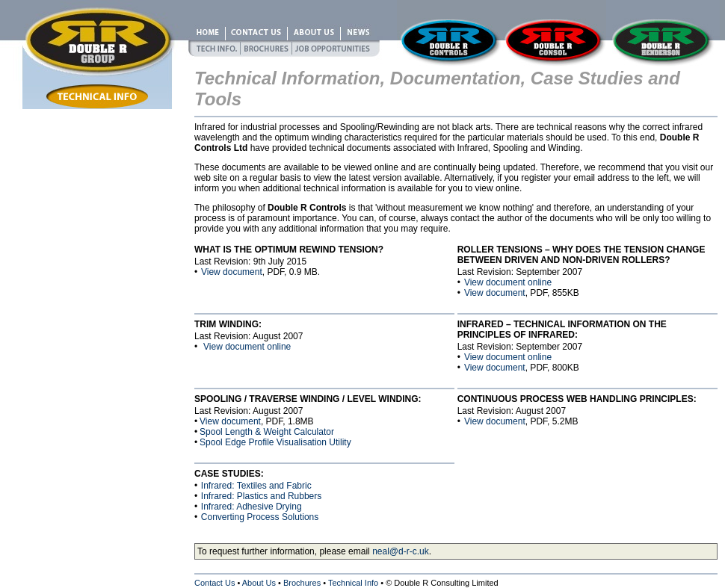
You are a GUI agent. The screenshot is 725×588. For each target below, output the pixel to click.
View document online (508, 282)
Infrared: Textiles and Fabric (256, 486)
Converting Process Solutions (260, 517)
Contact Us (215, 583)
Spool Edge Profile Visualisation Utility (275, 442)
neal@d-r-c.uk (401, 551)
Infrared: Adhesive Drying (252, 507)
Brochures (302, 583)
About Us (259, 583)
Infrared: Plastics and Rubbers (261, 496)
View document (232, 272)
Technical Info (353, 583)
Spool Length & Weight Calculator (267, 432)
